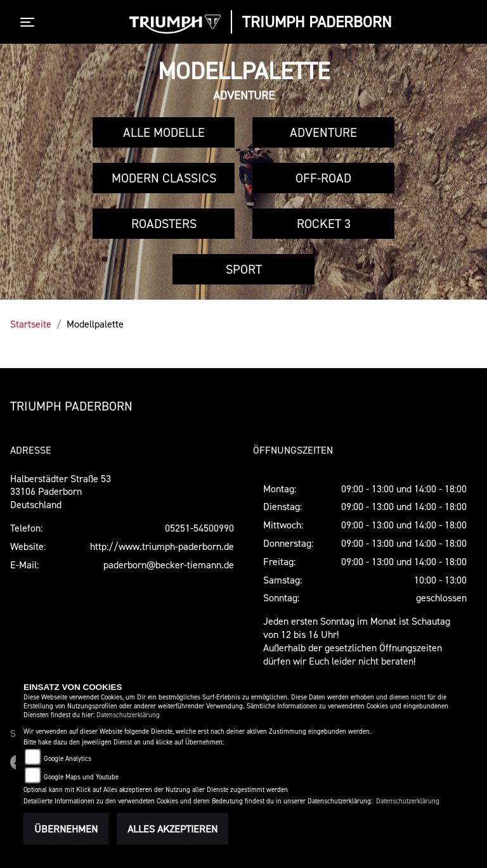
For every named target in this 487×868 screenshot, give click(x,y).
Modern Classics (164, 178)
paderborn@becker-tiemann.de (169, 565)
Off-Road (323, 178)
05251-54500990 (199, 528)
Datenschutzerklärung (128, 715)
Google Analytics (68, 759)
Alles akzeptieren (172, 829)
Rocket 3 (324, 224)
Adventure (323, 132)
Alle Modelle (164, 132)
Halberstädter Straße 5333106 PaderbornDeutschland (61, 492)
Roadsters (164, 224)
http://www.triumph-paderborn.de (162, 546)
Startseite (31, 324)
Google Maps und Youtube (81, 777)
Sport (244, 269)
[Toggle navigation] (30, 22)
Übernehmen (66, 829)
